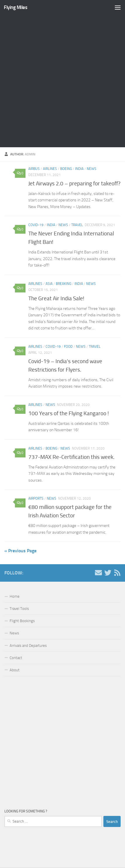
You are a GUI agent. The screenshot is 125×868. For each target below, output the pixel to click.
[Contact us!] (98, 573)
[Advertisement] (62, 81)
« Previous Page (20, 551)
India (79, 169)
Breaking (64, 284)
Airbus (34, 169)
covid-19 (36, 225)
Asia (49, 284)
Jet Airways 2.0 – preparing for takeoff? (74, 183)
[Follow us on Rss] (117, 573)
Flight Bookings (22, 621)
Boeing (66, 169)
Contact (16, 658)
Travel (77, 225)
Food (68, 347)
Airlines (50, 169)
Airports (36, 498)
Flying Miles (15, 7)
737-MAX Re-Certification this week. (71, 457)
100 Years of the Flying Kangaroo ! (69, 413)
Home (15, 596)
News (92, 169)
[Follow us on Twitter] (108, 573)
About (15, 670)
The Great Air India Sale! (56, 298)
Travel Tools (19, 609)
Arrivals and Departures (28, 646)
